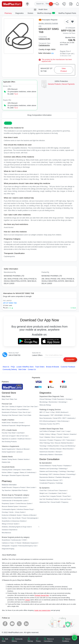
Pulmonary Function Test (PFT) (50, 424)
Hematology (63, 402)
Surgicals (14, 546)
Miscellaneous (6, 533)
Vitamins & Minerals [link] (23, 449)
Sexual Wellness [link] (23, 409)
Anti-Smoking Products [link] (9, 442)
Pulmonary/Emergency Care (28, 546)
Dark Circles (62, 493)
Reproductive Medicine (47, 477)
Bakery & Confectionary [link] (28, 472)
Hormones (23, 506)
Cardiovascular (16, 540)
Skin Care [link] (5, 407)
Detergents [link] (17, 470)
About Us (6, 367)
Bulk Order (22, 369)
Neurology (71, 471)
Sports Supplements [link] (8, 449)
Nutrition (5, 518)
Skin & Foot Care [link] (22, 436)
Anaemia (73, 434)
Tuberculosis (70, 440)
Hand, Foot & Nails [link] (25, 415)
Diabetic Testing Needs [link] (9, 459)
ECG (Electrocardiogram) (48, 421)
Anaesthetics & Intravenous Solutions (14, 521)
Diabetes (47, 437)
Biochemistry (53, 402)
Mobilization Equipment (30, 543)
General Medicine (45, 466)
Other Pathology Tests (47, 443)
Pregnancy (58, 440)
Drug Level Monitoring (68, 446)
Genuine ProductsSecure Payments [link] (61, 84)
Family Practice (57, 466)
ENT (50, 474)
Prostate (50, 440)
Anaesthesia (6, 540)
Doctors (31, 13)
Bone (53, 437)
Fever (41, 437)
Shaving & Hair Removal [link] (10, 415)
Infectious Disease (56, 449)
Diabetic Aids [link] (6, 462)
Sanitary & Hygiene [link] (16, 407)
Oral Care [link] (26, 407)
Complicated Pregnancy (47, 483)
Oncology (5, 512)
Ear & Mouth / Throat (19, 518)
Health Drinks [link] (6, 423)
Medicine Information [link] (9, 485)
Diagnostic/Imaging (8, 549)
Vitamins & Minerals (29, 515)
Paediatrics (67, 466)
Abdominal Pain (45, 502)
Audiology (59, 483)
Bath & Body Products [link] (9, 409)
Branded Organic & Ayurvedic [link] (20, 475)
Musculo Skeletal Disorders (64, 443)
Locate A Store (25, 367)
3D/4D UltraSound (62, 412)
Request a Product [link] (19, 487)
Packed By (45, 272)
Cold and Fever (53, 490)
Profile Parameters (58, 399)
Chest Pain (43, 490)
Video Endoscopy (63, 421)
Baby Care (14, 399)
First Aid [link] (4, 433)
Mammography (44, 415)
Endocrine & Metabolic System (12, 515)
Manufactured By (10, 272)
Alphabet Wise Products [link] (20, 490)
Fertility (42, 434)
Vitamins (66, 434)
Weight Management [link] (23, 425)
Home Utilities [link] (26, 470)
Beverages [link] (5, 475)
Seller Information (46, 53)
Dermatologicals (32, 518)
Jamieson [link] (19, 452)
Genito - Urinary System (17, 512)
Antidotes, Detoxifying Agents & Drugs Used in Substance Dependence (17, 528)
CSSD (24, 540)
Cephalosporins (44, 45)
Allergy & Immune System (10, 524)
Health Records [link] (7, 487)
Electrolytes (59, 455)
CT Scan (46, 412)
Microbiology (44, 402)
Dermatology (44, 474)
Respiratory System (8, 503)
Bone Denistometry (46, 418)
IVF (61, 480)
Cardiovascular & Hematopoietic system (15, 501)
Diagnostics (20, 13)
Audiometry (71, 418)
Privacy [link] (38, 641)
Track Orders (40, 367)
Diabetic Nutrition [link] (23, 459)
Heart (58, 431)
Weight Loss (44, 493)
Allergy (53, 434)
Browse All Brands (53, 367)
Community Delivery (10, 369)
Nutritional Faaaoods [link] (9, 425)
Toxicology (43, 446)
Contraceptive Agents (9, 509)
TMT (52, 415)
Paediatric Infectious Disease (49, 480)
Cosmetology (71, 474)
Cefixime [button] (8, 123)
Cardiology (63, 471)
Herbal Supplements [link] (9, 452)
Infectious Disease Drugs (25, 509)
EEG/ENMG (59, 415)
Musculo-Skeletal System (10, 506)
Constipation (53, 493)
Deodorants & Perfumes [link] (10, 412)
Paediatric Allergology (63, 477)
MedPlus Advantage (46, 13)
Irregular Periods (56, 496)
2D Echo (67, 415)
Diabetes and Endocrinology (49, 471)
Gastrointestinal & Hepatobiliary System (15, 498)
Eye (10, 518)
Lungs (68, 431)
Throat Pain (66, 496)
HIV (64, 440)
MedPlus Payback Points (67, 13)
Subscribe (70, 360)
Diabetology (63, 469)
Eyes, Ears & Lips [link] (24, 412)
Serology (69, 399)
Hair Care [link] (34, 407)
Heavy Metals (44, 449)
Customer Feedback (68, 367)
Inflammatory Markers (47, 455)
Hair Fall (42, 499)
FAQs (13, 367)
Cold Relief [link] (20, 433)
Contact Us (32, 369)
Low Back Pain (44, 496)
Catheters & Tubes (8, 543)
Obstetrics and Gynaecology (49, 469)
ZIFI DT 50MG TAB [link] (10, 303)
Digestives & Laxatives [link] (9, 439)
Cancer (66, 437)
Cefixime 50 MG (44, 39)
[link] (12, 4)
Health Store (40, 10)
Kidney (48, 434)
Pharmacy (8, 13)
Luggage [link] (16, 472)
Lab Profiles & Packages (47, 431)
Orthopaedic (6, 546)
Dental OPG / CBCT (60, 418)
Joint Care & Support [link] (9, 436)
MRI (41, 412)
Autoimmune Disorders (47, 452)
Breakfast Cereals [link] (18, 423)
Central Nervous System (24, 503)
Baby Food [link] (5, 399)
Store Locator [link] (31, 487)
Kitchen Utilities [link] (7, 472)
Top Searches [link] (6, 490)
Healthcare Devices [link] (24, 439)
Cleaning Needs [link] (7, 470)
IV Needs (18, 543)
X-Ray (52, 412)
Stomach (58, 452)
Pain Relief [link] (12, 433)
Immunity (59, 437)
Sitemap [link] (30, 641)
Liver (63, 431)
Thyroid (59, 434)
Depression (63, 490)
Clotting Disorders (53, 446)
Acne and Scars (66, 499)
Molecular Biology (45, 405)
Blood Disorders (68, 449)
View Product (64, 70)
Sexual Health (56, 502)
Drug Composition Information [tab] (40, 115)
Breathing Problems (53, 499)
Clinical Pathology (45, 399)
